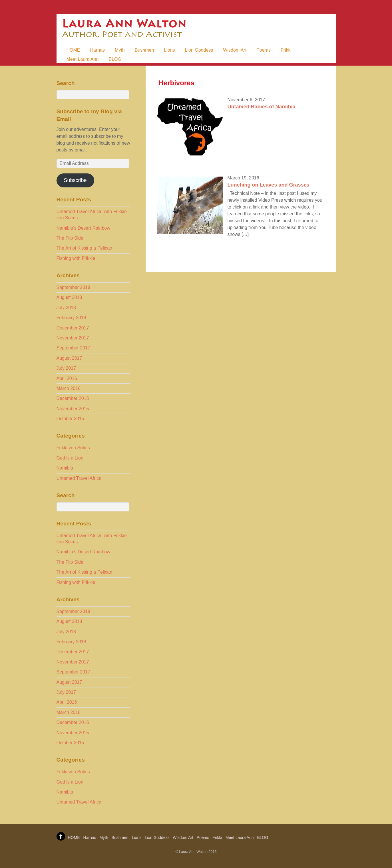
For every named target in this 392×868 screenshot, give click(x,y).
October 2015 (70, 419)
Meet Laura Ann (83, 59)
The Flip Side (70, 238)
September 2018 (73, 287)
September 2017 (73, 348)
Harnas (98, 50)
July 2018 (66, 308)
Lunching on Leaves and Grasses (268, 185)
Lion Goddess (199, 50)
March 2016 (69, 388)
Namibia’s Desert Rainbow (83, 228)
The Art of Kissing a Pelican (85, 248)
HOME (73, 50)
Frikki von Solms (73, 448)
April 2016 (67, 378)
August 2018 (69, 297)
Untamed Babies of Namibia (261, 107)
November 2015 (73, 409)
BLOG (115, 59)
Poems (264, 50)
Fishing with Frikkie (76, 258)
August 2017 (69, 358)
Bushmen (144, 50)
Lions (169, 50)
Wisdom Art (235, 50)
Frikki (286, 50)
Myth (120, 50)
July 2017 (66, 368)
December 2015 (73, 398)
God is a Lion (70, 458)
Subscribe (75, 180)
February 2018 (71, 318)
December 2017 (73, 328)
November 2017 (73, 338)
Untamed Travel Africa (79, 478)
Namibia (65, 468)
